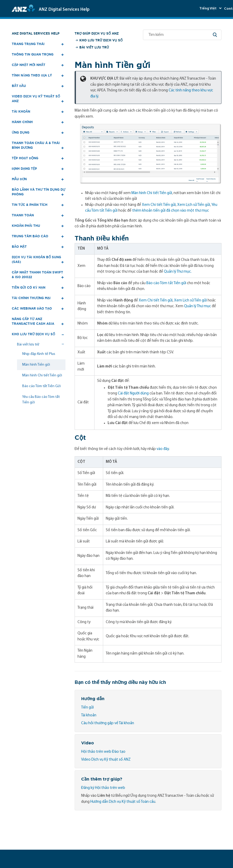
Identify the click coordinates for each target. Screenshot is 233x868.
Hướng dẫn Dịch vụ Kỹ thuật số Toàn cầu (123, 802)
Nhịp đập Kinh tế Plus (39, 354)
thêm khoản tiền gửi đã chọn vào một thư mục (171, 211)
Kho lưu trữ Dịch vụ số (101, 40)
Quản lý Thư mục (198, 306)
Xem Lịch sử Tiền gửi (194, 205)
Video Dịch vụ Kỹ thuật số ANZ (106, 760)
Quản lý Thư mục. (178, 272)
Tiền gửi (87, 708)
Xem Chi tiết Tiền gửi (159, 205)
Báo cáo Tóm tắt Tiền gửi (166, 283)
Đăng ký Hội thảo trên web (103, 788)
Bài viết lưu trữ (94, 47)
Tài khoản (89, 715)
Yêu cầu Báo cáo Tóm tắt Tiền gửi (41, 400)
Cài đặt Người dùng (133, 394)
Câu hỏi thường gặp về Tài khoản (108, 723)
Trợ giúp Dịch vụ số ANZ (97, 33)
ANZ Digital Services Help (36, 33)
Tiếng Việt (208, 9)
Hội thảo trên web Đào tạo (103, 752)
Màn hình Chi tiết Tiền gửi (42, 375)
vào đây (163, 449)
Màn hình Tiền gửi (36, 365)
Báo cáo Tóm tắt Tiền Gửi (41, 386)
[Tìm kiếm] (182, 35)
